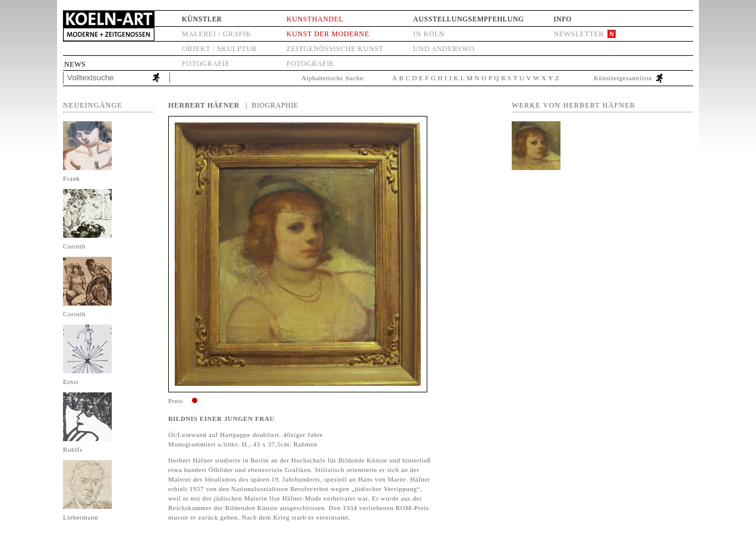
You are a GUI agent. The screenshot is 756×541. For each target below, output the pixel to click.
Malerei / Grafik (217, 34)
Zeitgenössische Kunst (335, 49)
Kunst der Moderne (328, 34)
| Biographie (272, 105)
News (75, 64)
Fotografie (206, 64)
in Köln (429, 34)
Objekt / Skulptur (219, 49)
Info (562, 19)
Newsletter (579, 34)
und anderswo (444, 49)
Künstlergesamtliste (623, 78)
